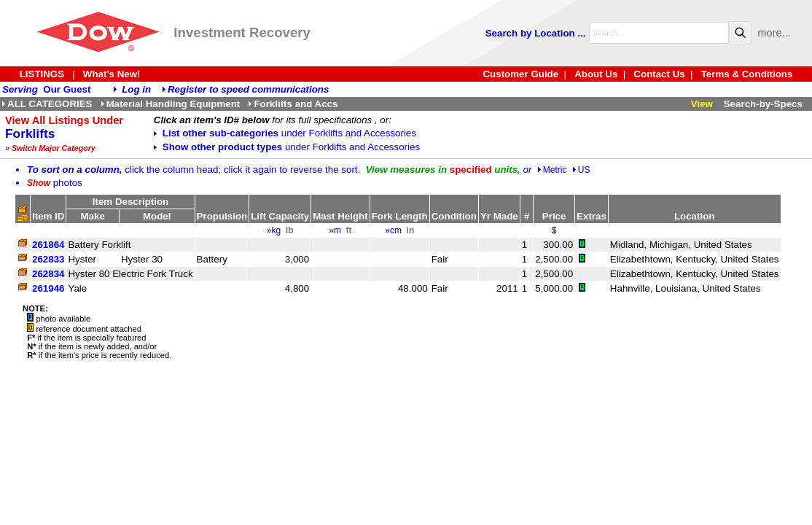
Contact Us (659, 74)
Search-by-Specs (763, 104)
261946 (48, 288)
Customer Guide (520, 74)
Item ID (48, 216)
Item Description (130, 202)
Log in (136, 89)
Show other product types (287, 147)
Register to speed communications (248, 89)
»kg (274, 230)
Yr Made (499, 216)
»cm (393, 230)
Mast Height (340, 216)
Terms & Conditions (747, 74)
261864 (48, 245)
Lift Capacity (280, 216)
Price (554, 216)
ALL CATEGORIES (47, 104)
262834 (48, 274)
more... (774, 33)
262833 (48, 259)
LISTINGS (42, 74)
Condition (454, 216)
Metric (552, 170)
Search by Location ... (536, 33)
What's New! (112, 74)
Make (93, 216)
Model (157, 216)
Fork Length (400, 216)
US (581, 170)
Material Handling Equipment (171, 104)
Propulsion (222, 216)
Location (695, 216)
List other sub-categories (285, 133)
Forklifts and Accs (293, 104)
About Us (596, 74)
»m (335, 230)
